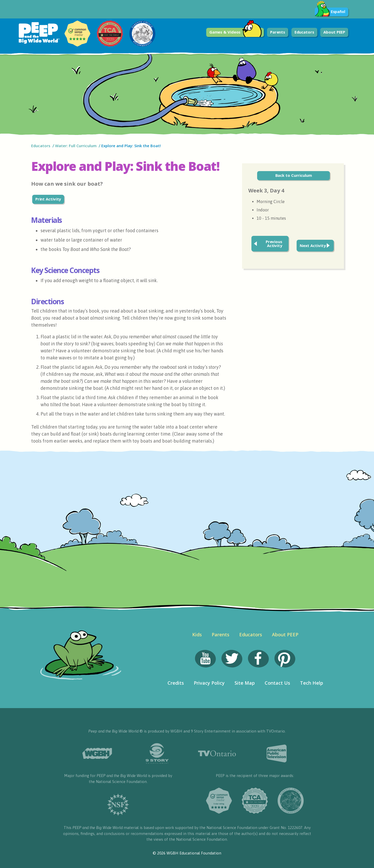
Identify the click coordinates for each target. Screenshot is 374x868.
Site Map (245, 683)
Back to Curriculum (294, 175)
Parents (278, 32)
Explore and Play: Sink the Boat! (132, 146)
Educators (304, 32)
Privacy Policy (209, 683)
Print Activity (48, 199)
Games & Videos (236, 32)
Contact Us (277, 683)
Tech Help (312, 683)
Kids (197, 634)
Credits (176, 683)
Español (330, 12)
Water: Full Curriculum (76, 146)
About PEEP (334, 32)
